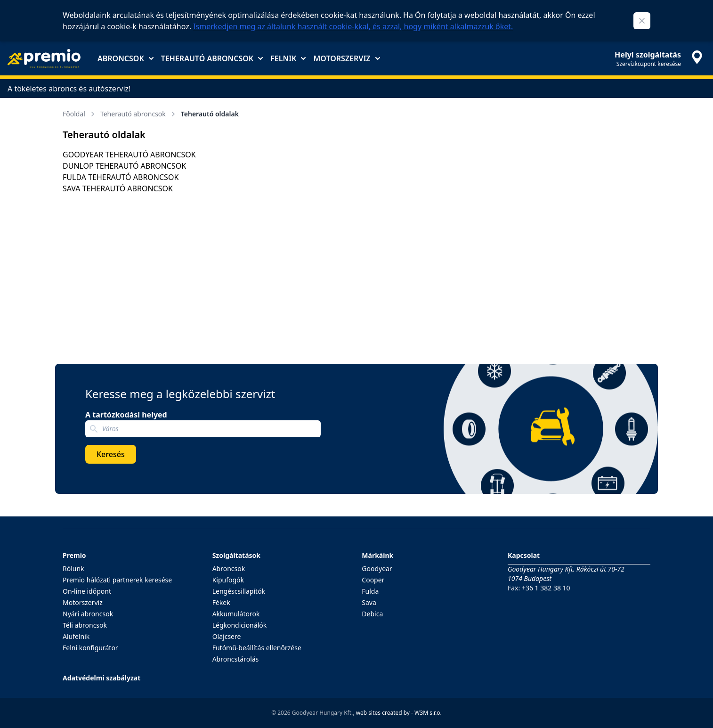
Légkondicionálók (240, 625)
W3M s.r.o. (428, 713)
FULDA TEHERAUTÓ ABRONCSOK (121, 177)
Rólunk (73, 568)
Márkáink (377, 555)
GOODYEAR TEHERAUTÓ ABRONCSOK (129, 155)
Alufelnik (76, 636)
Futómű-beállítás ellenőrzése (257, 648)
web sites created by (383, 713)
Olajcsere (227, 636)
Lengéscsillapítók (239, 591)
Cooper (373, 580)
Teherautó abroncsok (212, 58)
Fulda (370, 591)
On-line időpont (87, 591)
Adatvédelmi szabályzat (101, 678)
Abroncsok (126, 58)
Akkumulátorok (236, 614)
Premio (74, 555)
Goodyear (377, 568)
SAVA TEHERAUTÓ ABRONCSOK (118, 188)
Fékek (221, 602)
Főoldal (80, 114)
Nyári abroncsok (88, 614)
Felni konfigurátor (90, 648)
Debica (372, 614)
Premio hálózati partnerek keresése (117, 580)
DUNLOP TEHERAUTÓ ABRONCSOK (124, 166)
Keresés (111, 454)
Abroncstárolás (236, 659)
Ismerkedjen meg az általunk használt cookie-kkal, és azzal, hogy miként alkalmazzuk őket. (353, 26)
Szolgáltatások (236, 555)
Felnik (288, 58)
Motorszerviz (346, 58)
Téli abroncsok (85, 625)
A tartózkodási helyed (126, 415)
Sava (369, 602)
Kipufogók (228, 580)
